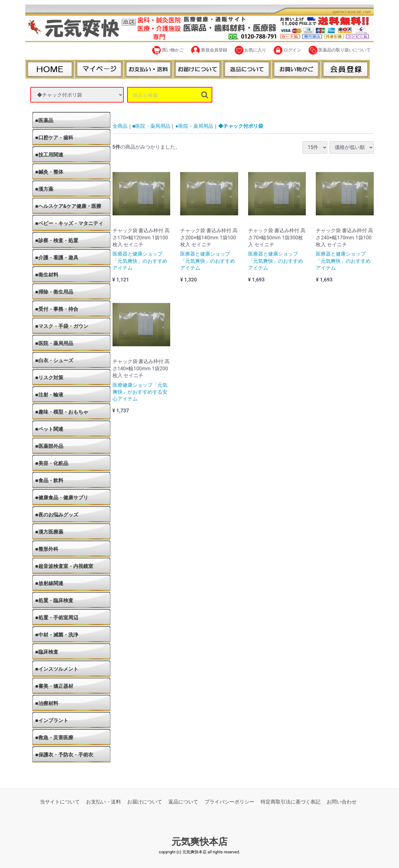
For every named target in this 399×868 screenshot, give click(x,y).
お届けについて (145, 802)
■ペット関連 (49, 429)
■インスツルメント (57, 669)
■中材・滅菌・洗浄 (57, 635)
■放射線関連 (49, 583)
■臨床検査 (47, 652)
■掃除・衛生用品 (54, 292)
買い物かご (168, 50)
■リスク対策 (49, 378)
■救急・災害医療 (54, 738)
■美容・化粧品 (52, 463)
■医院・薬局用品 (54, 343)
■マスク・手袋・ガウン (62, 326)
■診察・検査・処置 (57, 240)
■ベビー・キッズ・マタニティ (69, 223)
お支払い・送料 (103, 802)
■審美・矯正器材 (54, 686)
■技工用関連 (49, 155)
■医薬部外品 (49, 446)
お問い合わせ (342, 802)
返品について (183, 802)
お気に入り (250, 50)
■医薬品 (44, 120)
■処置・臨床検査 (54, 600)
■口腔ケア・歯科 (54, 138)
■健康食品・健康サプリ (62, 498)
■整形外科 (47, 549)
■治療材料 (47, 703)
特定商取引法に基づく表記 (291, 802)
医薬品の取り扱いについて (340, 50)
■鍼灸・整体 (49, 172)
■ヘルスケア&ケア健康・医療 (68, 206)
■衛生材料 (47, 275)
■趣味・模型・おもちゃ (62, 412)
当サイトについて (60, 802)
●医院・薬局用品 (194, 126)
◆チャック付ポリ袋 (241, 126)
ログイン (287, 50)
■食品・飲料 (49, 480)
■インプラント (52, 720)
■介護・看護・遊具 (57, 258)
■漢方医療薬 (49, 532)
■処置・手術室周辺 (57, 618)
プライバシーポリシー (229, 802)
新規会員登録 (209, 50)
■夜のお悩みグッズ (57, 515)
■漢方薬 (44, 189)
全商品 (120, 126)
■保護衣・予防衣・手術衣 (64, 755)
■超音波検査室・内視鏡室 (64, 566)
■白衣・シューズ (54, 360)
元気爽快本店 (199, 842)
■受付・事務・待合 (57, 309)
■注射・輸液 (49, 395)
